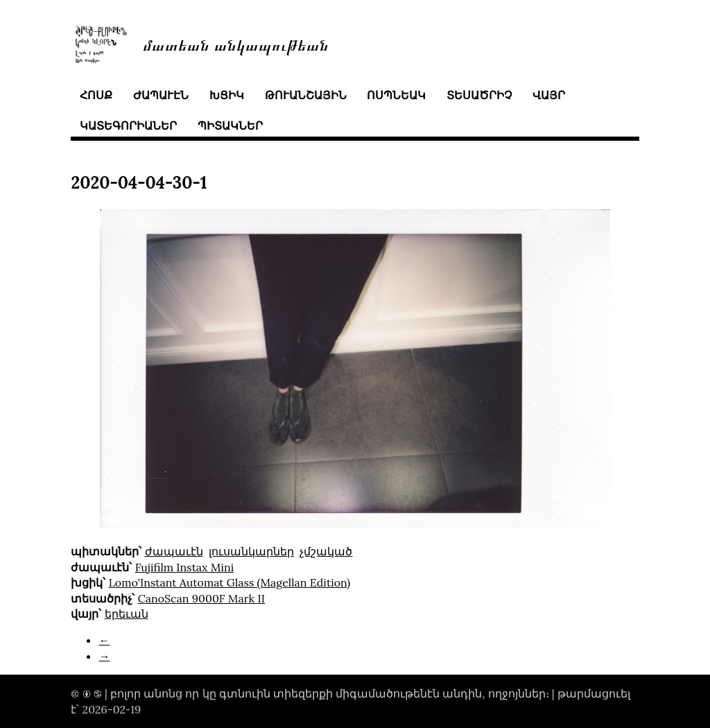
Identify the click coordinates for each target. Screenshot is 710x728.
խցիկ (227, 95)
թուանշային (306, 95)
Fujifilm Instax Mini (185, 567)
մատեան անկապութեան (236, 44)
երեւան (127, 614)
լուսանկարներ (251, 551)
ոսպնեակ (396, 95)
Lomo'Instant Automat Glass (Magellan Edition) (230, 582)
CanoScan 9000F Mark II (202, 598)
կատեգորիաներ (128, 125)
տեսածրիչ (479, 95)
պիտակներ (230, 125)
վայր (549, 95)
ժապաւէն (161, 95)
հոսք (96, 95)
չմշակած (326, 551)
